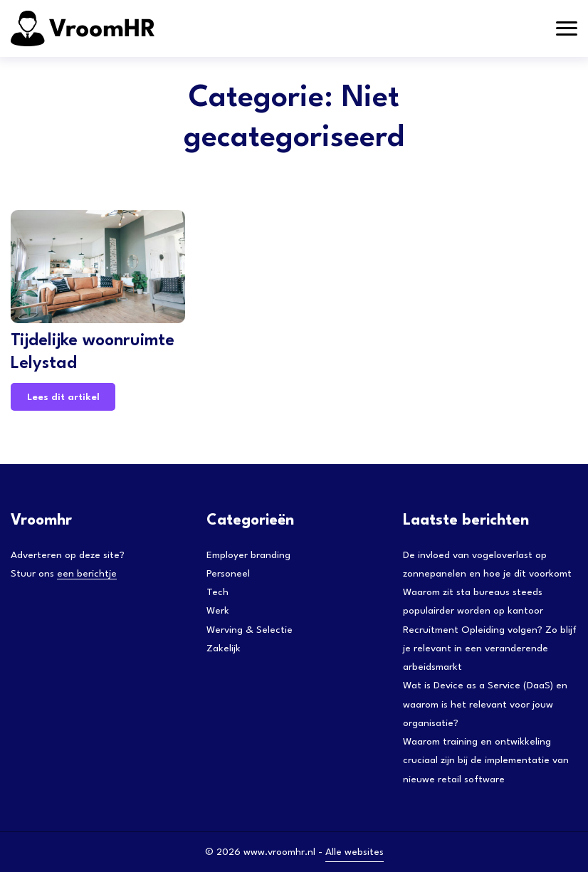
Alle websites (355, 852)
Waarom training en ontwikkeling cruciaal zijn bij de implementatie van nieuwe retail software (486, 761)
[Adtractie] (117, 28)
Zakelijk (224, 648)
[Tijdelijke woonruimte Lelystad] (98, 267)
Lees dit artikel (63, 397)
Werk (218, 611)
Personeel (228, 574)
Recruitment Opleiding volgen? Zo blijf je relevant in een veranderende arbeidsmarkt (490, 649)
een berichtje (87, 574)
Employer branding (248, 555)
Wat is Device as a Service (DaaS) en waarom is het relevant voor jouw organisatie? (485, 704)
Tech (217, 592)
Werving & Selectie (250, 630)
